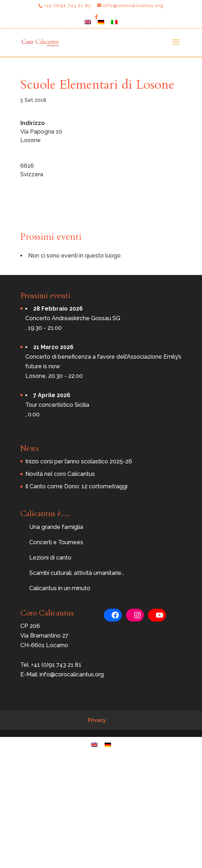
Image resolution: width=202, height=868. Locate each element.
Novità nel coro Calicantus (60, 474)
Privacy (97, 720)
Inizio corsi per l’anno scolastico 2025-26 (79, 461)
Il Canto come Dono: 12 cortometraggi (76, 486)
